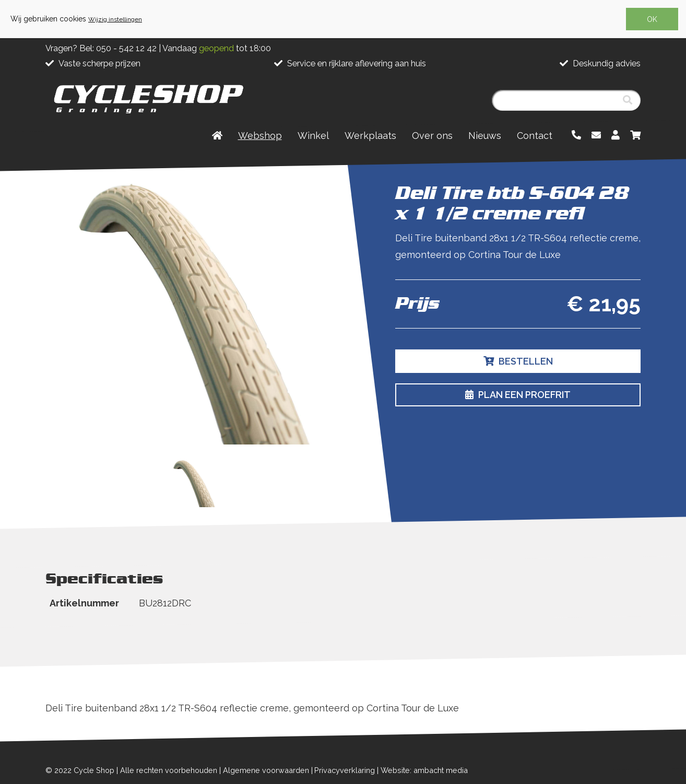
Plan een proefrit (518, 395)
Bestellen (518, 361)
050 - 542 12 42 (126, 48)
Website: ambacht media (424, 770)
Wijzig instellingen (115, 19)
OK (652, 19)
